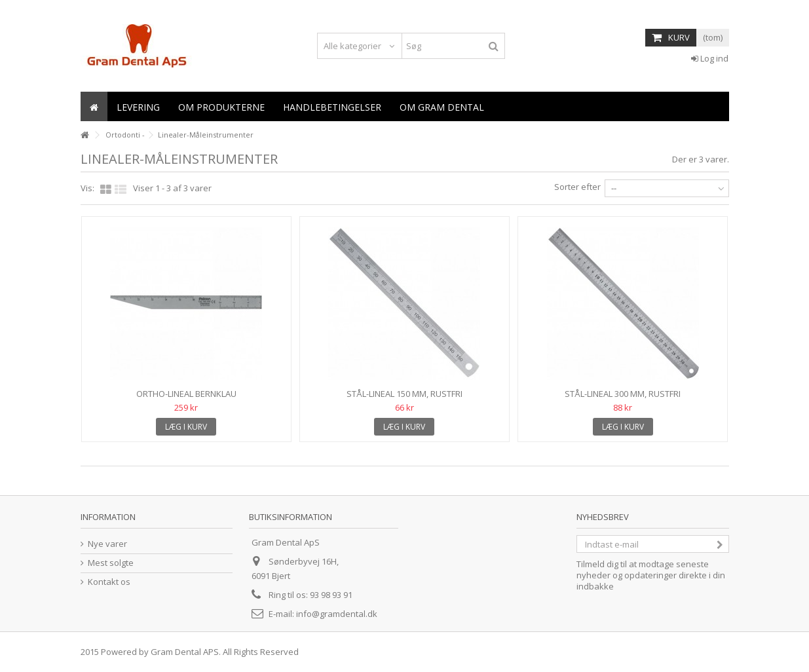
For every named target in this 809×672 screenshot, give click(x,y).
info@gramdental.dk (337, 614)
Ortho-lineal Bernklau (186, 394)
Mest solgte (111, 563)
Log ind (710, 58)
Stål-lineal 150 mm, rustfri (404, 394)
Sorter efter (577, 187)
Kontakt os (109, 582)
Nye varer (107, 544)
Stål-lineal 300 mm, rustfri (623, 394)
